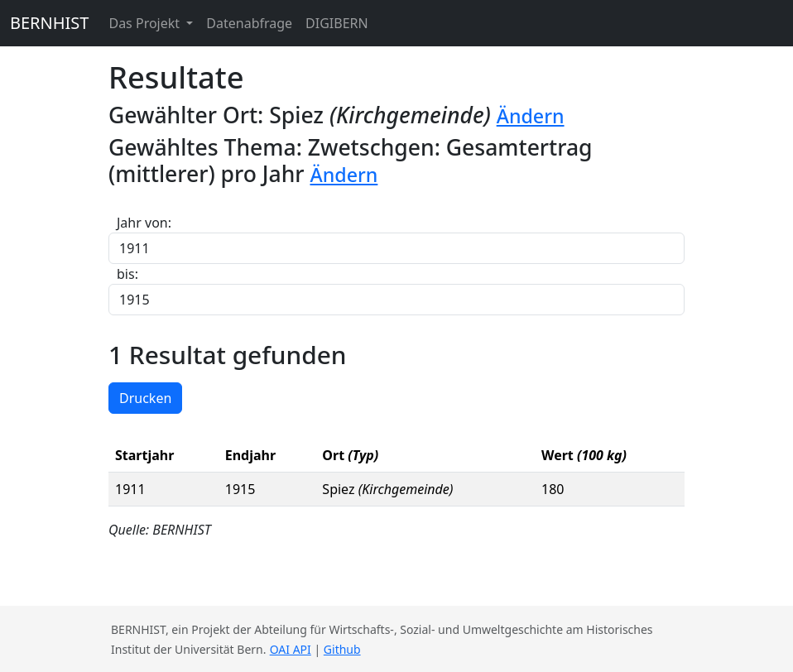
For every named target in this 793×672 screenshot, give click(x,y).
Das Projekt (146, 23)
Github (342, 649)
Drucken (145, 398)
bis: (127, 274)
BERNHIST (49, 23)
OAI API (291, 649)
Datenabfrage (249, 23)
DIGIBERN (337, 23)
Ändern (531, 116)
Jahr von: (144, 223)
